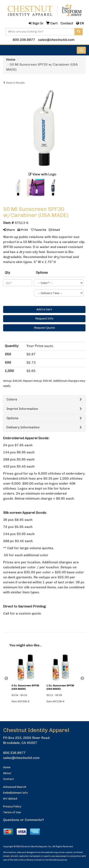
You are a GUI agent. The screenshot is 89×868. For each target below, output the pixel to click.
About (7, 773)
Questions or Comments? (23, 820)
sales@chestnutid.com (56, 40)
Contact (9, 779)
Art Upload (10, 799)
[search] (79, 32)
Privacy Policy (12, 806)
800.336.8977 (24, 40)
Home (7, 767)
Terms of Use (12, 812)
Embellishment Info (15, 793)
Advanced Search (15, 787)
